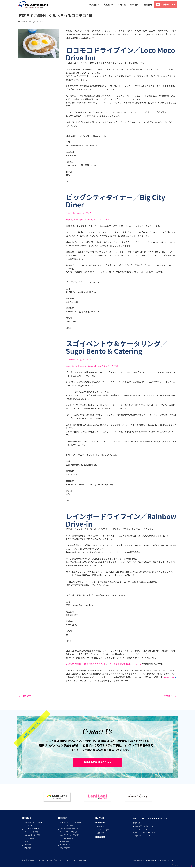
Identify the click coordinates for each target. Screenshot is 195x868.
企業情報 (135, 5)
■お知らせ (96, 819)
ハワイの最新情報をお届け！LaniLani (125, 664)
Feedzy (189, 865)
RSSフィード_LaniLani (32, 21)
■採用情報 (96, 838)
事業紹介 (94, 5)
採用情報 (148, 5)
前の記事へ (25, 696)
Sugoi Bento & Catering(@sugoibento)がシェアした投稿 (92, 366)
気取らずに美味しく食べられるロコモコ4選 (86, 664)
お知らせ (122, 5)
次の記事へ (170, 696)
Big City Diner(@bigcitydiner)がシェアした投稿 (88, 219)
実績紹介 (109, 5)
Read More (169, 677)
